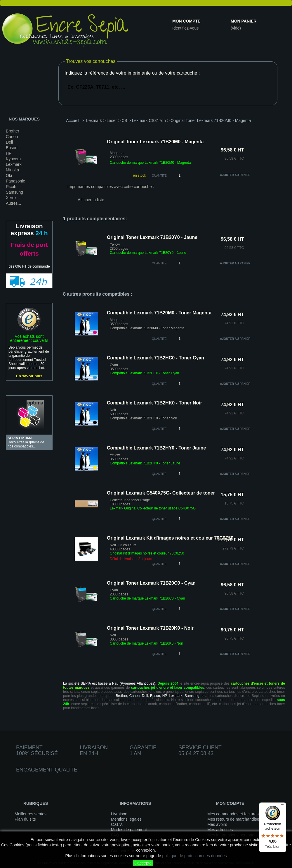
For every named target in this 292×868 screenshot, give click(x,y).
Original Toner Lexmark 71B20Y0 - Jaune (152, 237)
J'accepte (143, 863)
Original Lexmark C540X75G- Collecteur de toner (161, 493)
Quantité (159, 176)
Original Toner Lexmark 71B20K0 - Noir (150, 628)
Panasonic (15, 181)
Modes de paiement (129, 830)
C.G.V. (117, 824)
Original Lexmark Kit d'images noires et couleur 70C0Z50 (170, 538)
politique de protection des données (194, 856)
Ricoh (11, 187)
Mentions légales (126, 819)
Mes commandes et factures (233, 814)
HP (9, 153)
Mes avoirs (217, 824)
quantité (159, 263)
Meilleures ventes (31, 814)
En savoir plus (29, 376)
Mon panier (244, 21)
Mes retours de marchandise (233, 819)
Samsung (14, 192)
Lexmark (14, 164)
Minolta (12, 170)
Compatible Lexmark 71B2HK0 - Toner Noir (154, 403)
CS (124, 120)
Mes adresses (220, 830)
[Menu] (283, 806)
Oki (9, 175)
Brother (13, 131)
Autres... (13, 203)
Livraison (119, 814)
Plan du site (25, 819)
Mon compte (186, 21)
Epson (12, 148)
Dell (9, 142)
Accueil (73, 120)
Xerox (11, 198)
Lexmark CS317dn (149, 120)
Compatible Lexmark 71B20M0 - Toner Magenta (159, 313)
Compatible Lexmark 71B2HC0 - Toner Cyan (155, 358)
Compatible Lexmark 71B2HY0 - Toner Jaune (156, 448)
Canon (12, 137)
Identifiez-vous (185, 28)
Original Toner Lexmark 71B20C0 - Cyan (151, 583)
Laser (112, 120)
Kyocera (13, 159)
